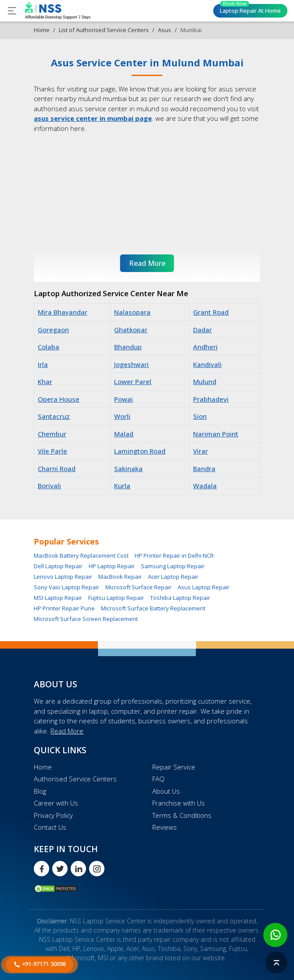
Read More (67, 731)
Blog (40, 791)
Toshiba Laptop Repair (180, 598)
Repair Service (174, 767)
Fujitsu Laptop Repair (116, 598)
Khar (45, 381)
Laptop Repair (250, 9)
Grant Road (211, 312)
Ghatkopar (131, 330)
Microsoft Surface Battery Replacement (153, 608)
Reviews (165, 827)
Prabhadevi (211, 399)
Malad (124, 434)
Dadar (203, 330)
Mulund (205, 381)
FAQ (158, 779)
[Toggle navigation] (12, 11)
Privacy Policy (53, 815)
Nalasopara (132, 312)
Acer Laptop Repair (173, 577)
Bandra (204, 468)
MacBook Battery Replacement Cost (81, 555)
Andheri (205, 347)
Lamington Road (140, 451)
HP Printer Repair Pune (64, 608)
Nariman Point (216, 434)
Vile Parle (52, 451)
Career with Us (56, 803)
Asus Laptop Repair (204, 587)
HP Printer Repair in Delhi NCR (174, 555)
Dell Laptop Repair (58, 566)
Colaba (48, 347)
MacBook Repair (120, 577)
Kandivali (207, 364)
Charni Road (57, 468)
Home (42, 30)
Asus (165, 30)
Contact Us (50, 827)
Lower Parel (133, 381)
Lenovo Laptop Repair (63, 577)
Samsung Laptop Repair (173, 566)
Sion (200, 416)
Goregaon (53, 330)
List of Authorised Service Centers (104, 30)
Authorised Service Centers (75, 779)
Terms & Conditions (182, 815)
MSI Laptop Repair (58, 598)
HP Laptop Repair (112, 566)
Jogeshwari (131, 364)
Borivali (49, 486)
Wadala (205, 486)
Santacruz (54, 416)
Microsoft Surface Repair (138, 587)
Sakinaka (128, 468)
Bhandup (128, 347)
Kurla (122, 486)
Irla (43, 364)
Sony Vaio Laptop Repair (66, 587)
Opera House (59, 399)
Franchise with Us (179, 803)
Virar (201, 451)
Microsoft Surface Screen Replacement (86, 619)
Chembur (52, 434)
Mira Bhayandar (63, 312)
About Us (166, 791)
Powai (124, 399)
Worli (122, 416)
